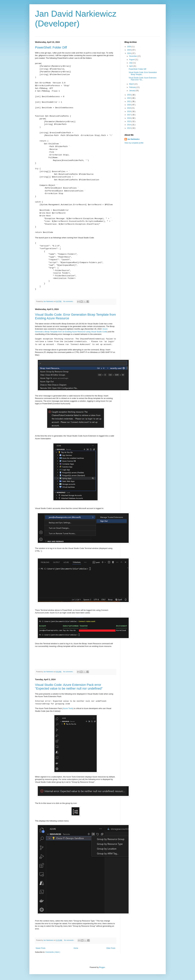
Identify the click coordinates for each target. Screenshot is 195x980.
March (132, 84)
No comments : (69, 301)
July (131, 63)
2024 (129, 53)
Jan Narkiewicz (134, 139)
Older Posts (111, 948)
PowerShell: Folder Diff (51, 47)
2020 (129, 105)
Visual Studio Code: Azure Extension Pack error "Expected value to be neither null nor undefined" (69, 687)
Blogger (102, 967)
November (133, 56)
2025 (129, 50)
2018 (129, 111)
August (132, 60)
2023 (129, 95)
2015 (129, 121)
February (133, 87)
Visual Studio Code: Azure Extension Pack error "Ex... (143, 79)
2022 (129, 98)
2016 (129, 118)
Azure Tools (68, 708)
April (131, 66)
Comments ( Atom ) (53, 952)
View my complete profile (134, 143)
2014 (129, 125)
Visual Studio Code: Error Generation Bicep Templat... (143, 73)
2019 (129, 108)
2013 (129, 128)
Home (76, 948)
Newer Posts (41, 948)
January (132, 91)
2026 (129, 47)
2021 (129, 102)
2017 (129, 115)
